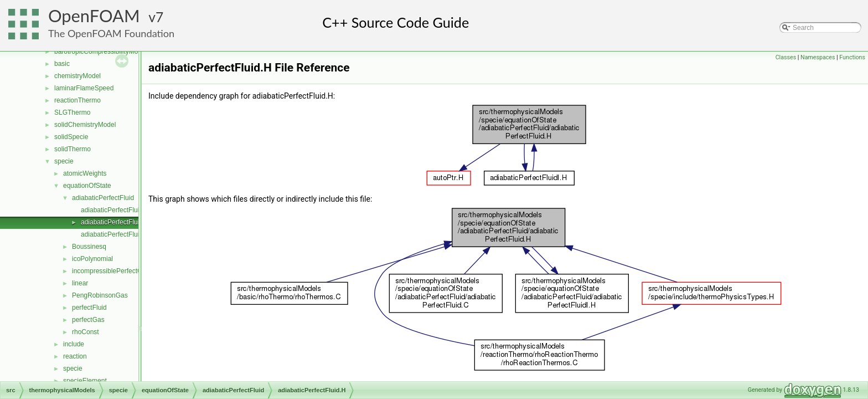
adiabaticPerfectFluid (103, 198)
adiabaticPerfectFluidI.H (116, 234)
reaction (75, 356)
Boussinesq (89, 247)
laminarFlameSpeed (84, 88)
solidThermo (73, 149)
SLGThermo (72, 112)
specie (64, 161)
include (74, 344)
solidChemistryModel (85, 125)
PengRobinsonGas (100, 295)
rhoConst (86, 332)
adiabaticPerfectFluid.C (115, 210)
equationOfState (87, 186)
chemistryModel (77, 76)
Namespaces (818, 57)
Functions (852, 57)
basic (62, 64)
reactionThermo (77, 100)
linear (80, 283)
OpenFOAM (94, 16)
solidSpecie (71, 137)
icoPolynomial (92, 259)
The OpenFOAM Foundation (111, 33)
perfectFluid (89, 308)
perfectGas (88, 320)
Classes (786, 57)
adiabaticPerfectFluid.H (115, 222)
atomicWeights (85, 173)
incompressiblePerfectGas (111, 271)
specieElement (85, 381)
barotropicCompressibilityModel (100, 52)
